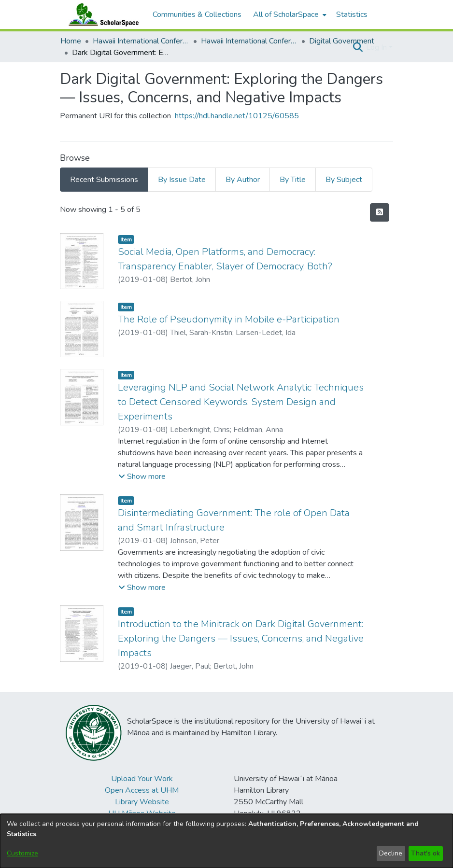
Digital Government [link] (342, 41)
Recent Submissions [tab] (104, 180)
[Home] (101, 14)
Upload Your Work (142, 779)
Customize (22, 853)
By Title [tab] (293, 180)
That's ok (425, 853)
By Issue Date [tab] (182, 180)
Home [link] (71, 41)
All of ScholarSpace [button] (286, 14)
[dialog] (226, 841)
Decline (391, 853)
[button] (358, 47)
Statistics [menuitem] (352, 14)
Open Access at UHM (142, 790)
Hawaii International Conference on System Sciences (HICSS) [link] (141, 41)
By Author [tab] (243, 180)
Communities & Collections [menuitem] (197, 14)
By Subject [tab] (344, 180)
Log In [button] (377, 47)
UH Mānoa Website (142, 813)
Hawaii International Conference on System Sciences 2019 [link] (249, 41)
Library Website (142, 802)
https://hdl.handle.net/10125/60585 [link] (237, 116)
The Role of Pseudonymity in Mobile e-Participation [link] (229, 319)
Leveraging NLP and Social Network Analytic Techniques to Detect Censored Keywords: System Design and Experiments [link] (241, 402)
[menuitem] (289, 14)
